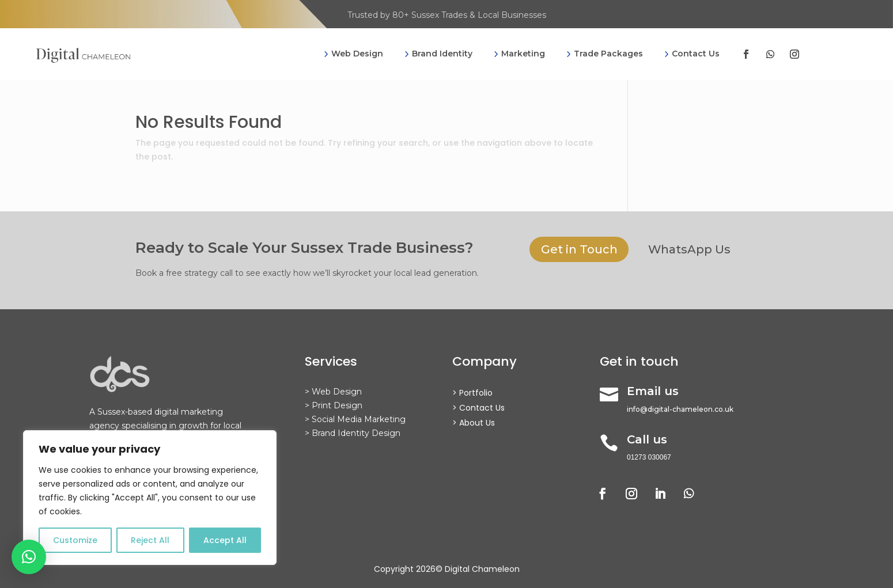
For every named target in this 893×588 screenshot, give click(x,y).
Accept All (225, 540)
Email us (653, 391)
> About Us (474, 423)
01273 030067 (649, 457)
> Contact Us (478, 408)
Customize (75, 540)
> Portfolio (472, 393)
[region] (150, 498)
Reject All (150, 540)
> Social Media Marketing (355, 419)
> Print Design (334, 405)
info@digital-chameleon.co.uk (680, 409)
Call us (647, 439)
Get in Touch (579, 250)
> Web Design (333, 392)
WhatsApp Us (690, 250)
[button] (29, 557)
